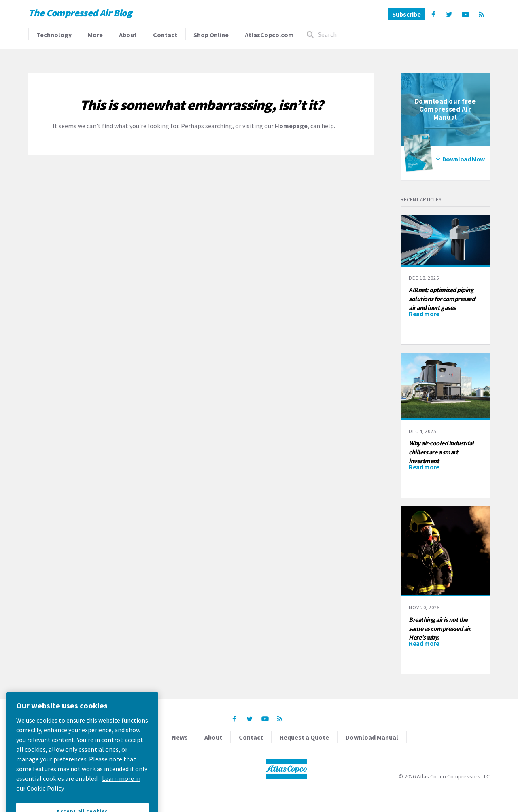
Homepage (291, 126)
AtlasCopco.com (269, 35)
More (95, 35)
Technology (54, 35)
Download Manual (372, 737)
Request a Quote (304, 737)
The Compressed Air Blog (80, 13)
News (180, 737)
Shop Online (211, 35)
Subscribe (407, 14)
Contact (165, 35)
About (128, 35)
